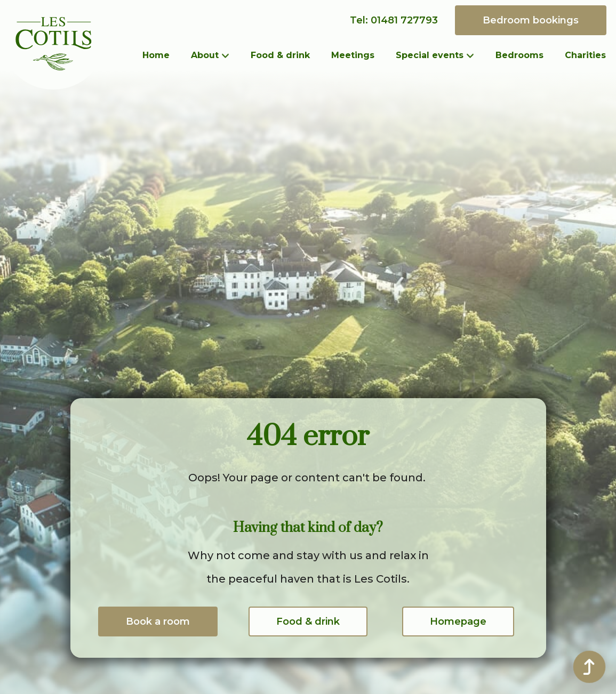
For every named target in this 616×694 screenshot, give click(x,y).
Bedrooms (519, 55)
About (205, 55)
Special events (430, 55)
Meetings (353, 55)
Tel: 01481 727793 (394, 20)
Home (156, 55)
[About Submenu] (229, 55)
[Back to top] (589, 667)
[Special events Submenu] (474, 55)
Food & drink (280, 55)
